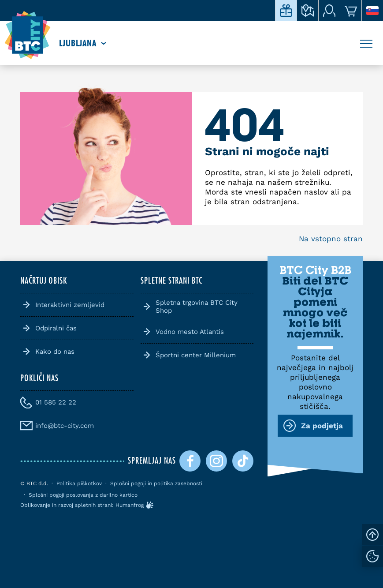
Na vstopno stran (331, 239)
